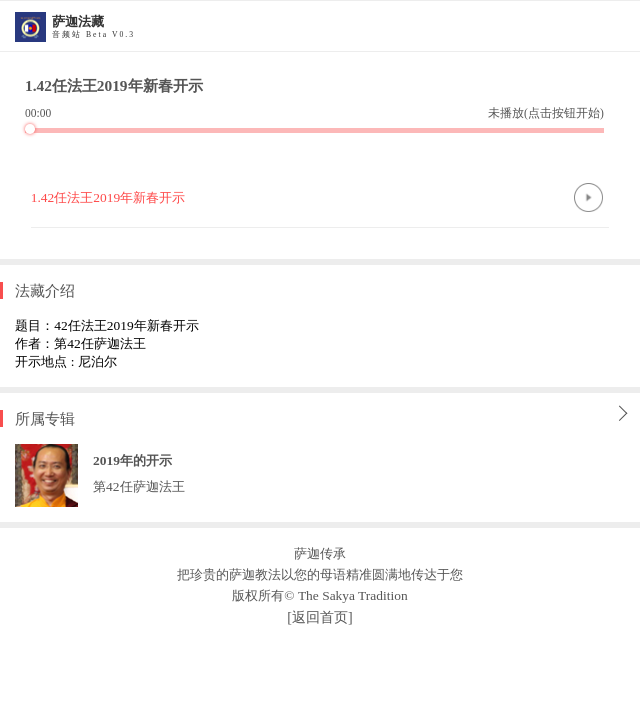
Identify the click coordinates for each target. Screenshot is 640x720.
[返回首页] (319, 617)
